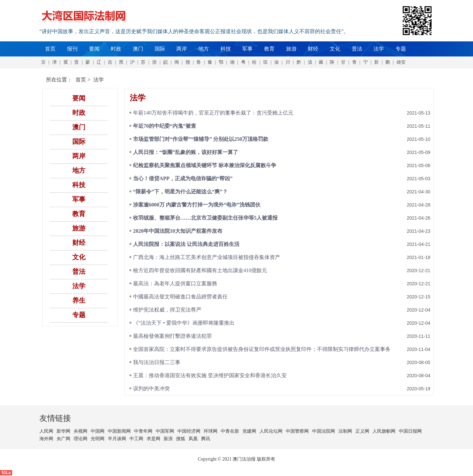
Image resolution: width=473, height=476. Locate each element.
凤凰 (193, 439)
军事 (247, 49)
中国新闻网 (119, 431)
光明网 (98, 439)
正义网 (362, 431)
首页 (50, 49)
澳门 (138, 49)
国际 (160, 49)
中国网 (98, 431)
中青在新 (230, 431)
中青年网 (143, 431)
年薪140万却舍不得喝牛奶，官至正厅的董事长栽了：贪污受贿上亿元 (213, 113)
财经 (313, 49)
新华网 (63, 431)
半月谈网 (117, 439)
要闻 (94, 49)
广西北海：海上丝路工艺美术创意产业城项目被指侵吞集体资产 (207, 257)
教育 (269, 49)
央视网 (80, 431)
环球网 (211, 431)
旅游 (291, 49)
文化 (335, 49)
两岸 (182, 49)
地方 (204, 49)
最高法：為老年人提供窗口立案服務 (175, 283)
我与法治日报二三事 (157, 362)
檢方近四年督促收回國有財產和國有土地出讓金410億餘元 (200, 270)
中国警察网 (297, 431)
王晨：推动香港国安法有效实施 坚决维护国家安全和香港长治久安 (210, 375)
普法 (357, 49)
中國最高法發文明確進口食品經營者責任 (180, 297)
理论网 (80, 439)
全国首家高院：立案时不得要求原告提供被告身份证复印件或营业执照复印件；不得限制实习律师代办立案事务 (262, 349)
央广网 (63, 439)
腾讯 (206, 439)
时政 (116, 49)
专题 (401, 49)
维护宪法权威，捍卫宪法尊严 (167, 310)
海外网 (46, 439)
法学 (379, 49)
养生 (79, 300)
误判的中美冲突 (151, 389)
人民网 (46, 431)
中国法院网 (324, 431)
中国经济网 (189, 431)
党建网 (249, 431)
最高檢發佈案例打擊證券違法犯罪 (172, 336)
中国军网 (165, 431)
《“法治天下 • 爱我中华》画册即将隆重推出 (184, 323)
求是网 (153, 439)
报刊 (72, 49)
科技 (226, 49)
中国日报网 (410, 431)
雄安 (401, 62)
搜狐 (181, 439)
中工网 (136, 439)
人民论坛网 (271, 431)
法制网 (345, 431)
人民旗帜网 (384, 431)
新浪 (168, 439)
